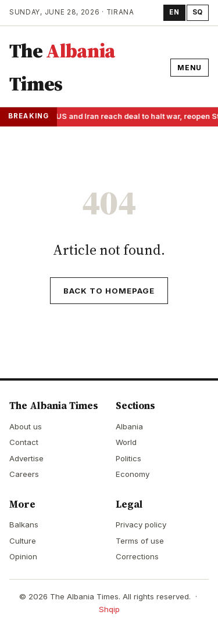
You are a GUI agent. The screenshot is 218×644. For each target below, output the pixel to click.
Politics (128, 458)
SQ (198, 12)
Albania (129, 426)
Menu (190, 68)
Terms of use (140, 541)
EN (174, 12)
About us (26, 426)
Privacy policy (141, 524)
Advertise (26, 458)
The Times (62, 67)
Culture (23, 541)
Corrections (137, 556)
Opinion (23, 556)
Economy (133, 474)
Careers (24, 474)
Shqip (109, 609)
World (126, 442)
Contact (24, 442)
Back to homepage (109, 291)
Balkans (24, 524)
